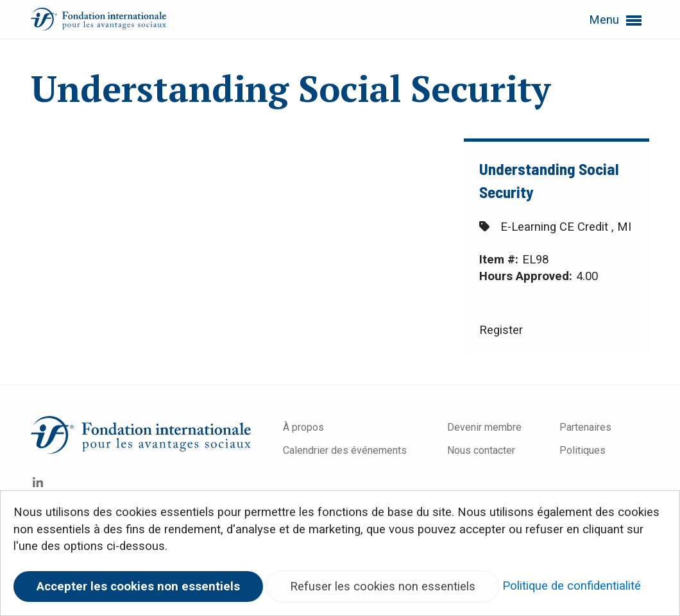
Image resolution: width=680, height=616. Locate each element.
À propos (303, 427)
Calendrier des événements (346, 450)
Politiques (582, 450)
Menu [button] (615, 21)
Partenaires (585, 427)
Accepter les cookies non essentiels (138, 587)
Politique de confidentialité (572, 586)
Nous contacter (481, 450)
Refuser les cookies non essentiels (383, 587)
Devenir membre (484, 427)
